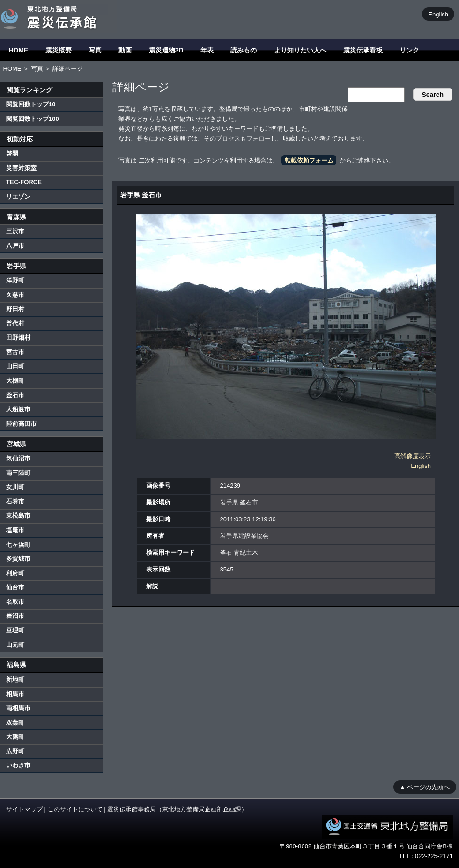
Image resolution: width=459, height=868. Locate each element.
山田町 (15, 366)
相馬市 (15, 694)
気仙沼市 (18, 458)
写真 (95, 50)
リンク (409, 50)
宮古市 (15, 352)
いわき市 (18, 765)
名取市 (15, 602)
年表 (207, 50)
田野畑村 (18, 338)
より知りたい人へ (300, 50)
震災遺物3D (166, 50)
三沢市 (15, 231)
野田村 (15, 309)
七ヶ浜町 (18, 545)
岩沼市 (15, 616)
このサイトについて (75, 809)
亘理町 (15, 630)
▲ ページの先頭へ (425, 787)
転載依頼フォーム (309, 160)
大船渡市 (18, 409)
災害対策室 (21, 168)
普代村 (15, 323)
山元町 (15, 645)
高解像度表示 (413, 456)
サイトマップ (24, 809)
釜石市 (15, 395)
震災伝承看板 (363, 50)
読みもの (244, 50)
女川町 (15, 487)
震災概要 (59, 50)
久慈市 (15, 295)
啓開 (12, 153)
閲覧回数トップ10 (31, 104)
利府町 (15, 573)
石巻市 (15, 501)
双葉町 (15, 723)
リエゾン (18, 197)
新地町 (15, 679)
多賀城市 (18, 559)
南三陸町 (18, 473)
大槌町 (15, 381)
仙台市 (15, 587)
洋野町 (15, 280)
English (438, 14)
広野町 (15, 751)
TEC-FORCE (24, 182)
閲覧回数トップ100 (33, 119)
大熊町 (15, 737)
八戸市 (15, 246)
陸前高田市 (21, 424)
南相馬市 (18, 708)
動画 (125, 50)
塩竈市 (15, 530)
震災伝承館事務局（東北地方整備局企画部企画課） (177, 809)
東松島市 (18, 516)
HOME (18, 50)
